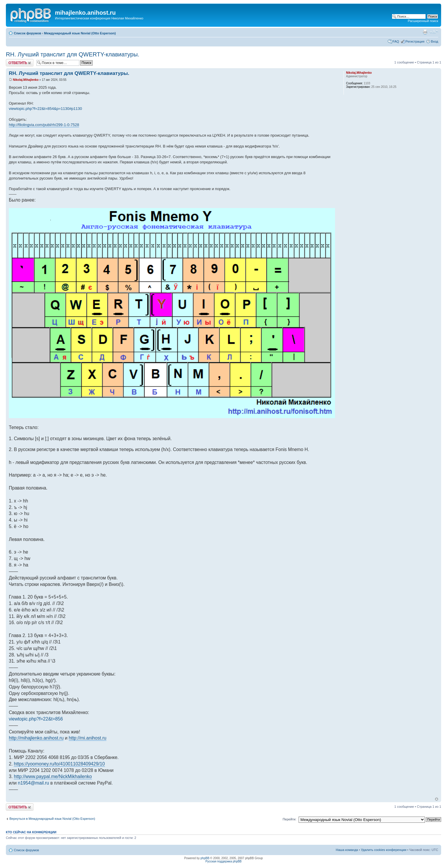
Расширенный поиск (423, 21)
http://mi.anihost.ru (88, 738)
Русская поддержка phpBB (223, 861)
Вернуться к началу (437, 799)
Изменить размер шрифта (434, 32)
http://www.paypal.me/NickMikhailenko (53, 776)
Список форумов (27, 33)
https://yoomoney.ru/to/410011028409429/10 (59, 764)
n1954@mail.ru (34, 783)
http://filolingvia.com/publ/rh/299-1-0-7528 (44, 125)
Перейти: (290, 819)
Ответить (20, 63)
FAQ (396, 41)
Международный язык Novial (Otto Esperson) (80, 33)
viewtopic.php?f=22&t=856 (36, 719)
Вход (435, 41)
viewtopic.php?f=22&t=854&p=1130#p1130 (45, 109)
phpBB (205, 858)
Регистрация (415, 41)
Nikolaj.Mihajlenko (26, 80)
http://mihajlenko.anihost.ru (36, 738)
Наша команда (347, 850)
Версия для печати (425, 32)
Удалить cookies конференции (384, 850)
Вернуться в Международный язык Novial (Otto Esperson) (52, 819)
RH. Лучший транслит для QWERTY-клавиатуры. (73, 54)
